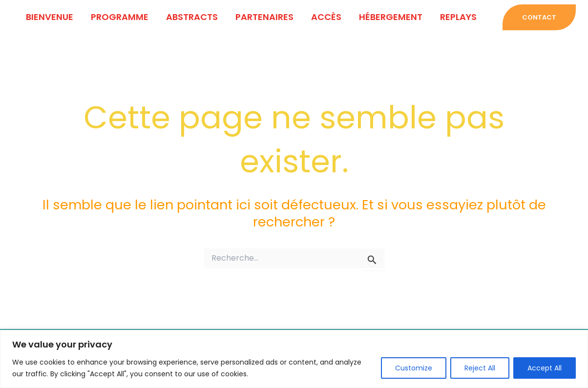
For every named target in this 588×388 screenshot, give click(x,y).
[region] (294, 359)
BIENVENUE (50, 17)
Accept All (545, 368)
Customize (414, 368)
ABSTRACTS (192, 17)
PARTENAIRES (264, 17)
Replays (458, 17)
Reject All (480, 368)
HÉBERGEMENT (391, 17)
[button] (537, 17)
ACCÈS (326, 17)
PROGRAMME (120, 17)
